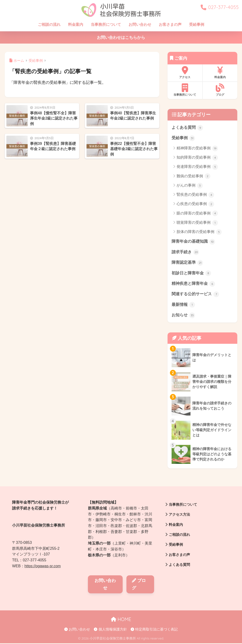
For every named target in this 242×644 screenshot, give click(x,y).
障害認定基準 (187, 263)
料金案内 (76, 25)
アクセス (185, 72)
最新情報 (183, 305)
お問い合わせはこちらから (121, 38)
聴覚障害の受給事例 (197, 223)
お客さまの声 (170, 25)
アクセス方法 (178, 515)
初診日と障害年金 (191, 274)
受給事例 (197, 25)
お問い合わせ (140, 25)
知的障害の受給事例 (197, 158)
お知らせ (183, 316)
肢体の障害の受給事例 (199, 232)
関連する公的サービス (195, 295)
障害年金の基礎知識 (193, 242)
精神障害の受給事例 (197, 148)
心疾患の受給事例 (195, 204)
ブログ (220, 90)
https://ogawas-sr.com (43, 567)
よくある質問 (187, 128)
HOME (121, 620)
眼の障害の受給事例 (197, 214)
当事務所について (106, 25)
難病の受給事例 (193, 176)
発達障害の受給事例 (197, 167)
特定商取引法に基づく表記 (154, 630)
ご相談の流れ (49, 25)
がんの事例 (190, 186)
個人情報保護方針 (110, 630)
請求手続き (185, 252)
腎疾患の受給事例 (195, 195)
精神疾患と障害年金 (193, 284)
